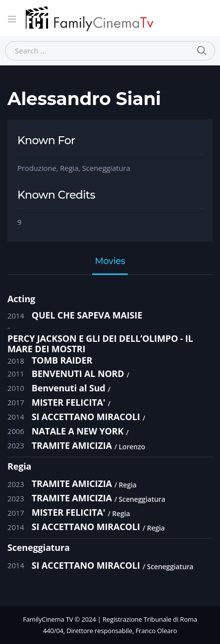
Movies (110, 262)
